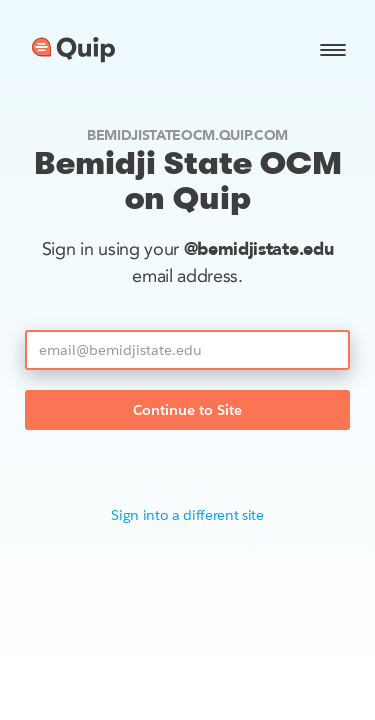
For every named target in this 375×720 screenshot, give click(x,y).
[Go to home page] (73, 50)
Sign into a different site (187, 515)
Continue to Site (187, 410)
